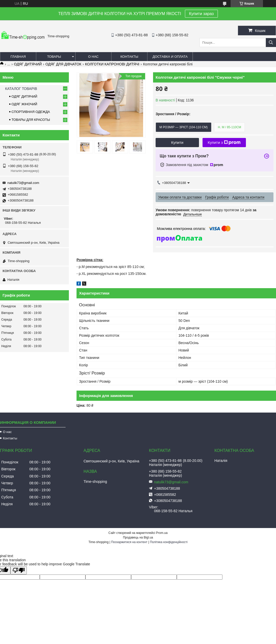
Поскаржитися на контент (129, 542)
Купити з (224, 143)
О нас (93, 57)
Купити (177, 142)
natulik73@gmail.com (23, 183)
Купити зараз (201, 14)
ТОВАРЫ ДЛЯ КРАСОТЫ (31, 120)
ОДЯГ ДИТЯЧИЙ (28, 64)
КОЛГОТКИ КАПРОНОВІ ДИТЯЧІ (112, 64)
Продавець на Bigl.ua (138, 537)
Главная (18, 57)
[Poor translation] (19, 570)
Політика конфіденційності (169, 542)
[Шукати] (271, 43)
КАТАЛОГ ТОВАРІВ (21, 89)
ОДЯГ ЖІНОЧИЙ (24, 104)
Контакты (129, 57)
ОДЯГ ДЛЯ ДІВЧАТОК (63, 64)
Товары (54, 57)
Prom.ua (162, 533)
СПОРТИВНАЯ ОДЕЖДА (31, 112)
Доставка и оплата (170, 57)
